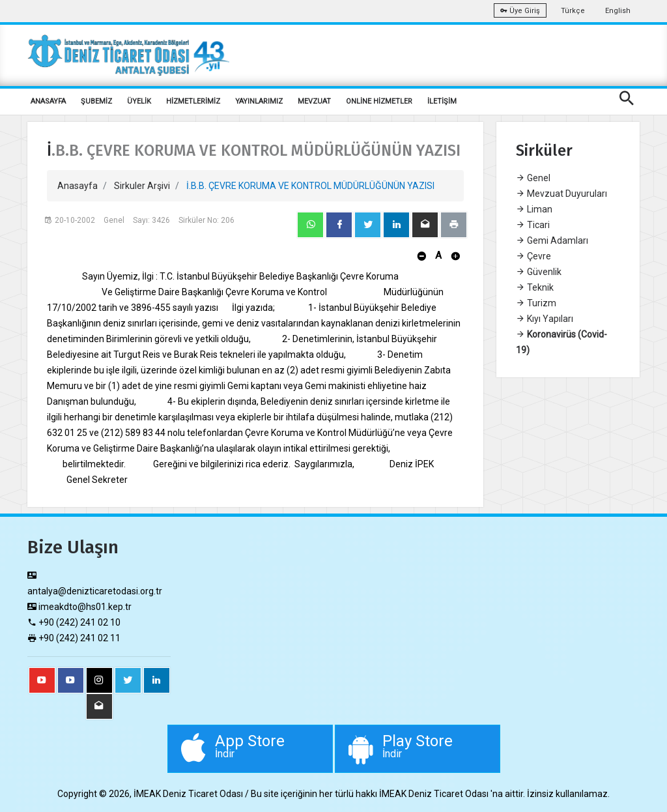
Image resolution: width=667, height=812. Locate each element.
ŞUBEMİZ (96, 101)
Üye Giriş (520, 11)
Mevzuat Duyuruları (561, 194)
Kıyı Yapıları (545, 319)
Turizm (536, 303)
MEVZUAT (314, 101)
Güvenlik (539, 272)
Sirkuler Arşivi (142, 186)
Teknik (535, 287)
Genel (533, 178)
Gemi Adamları (552, 240)
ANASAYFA (48, 101)
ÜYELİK (139, 101)
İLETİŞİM (442, 101)
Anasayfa (78, 186)
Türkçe (573, 11)
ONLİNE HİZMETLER (379, 101)
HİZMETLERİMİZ (193, 101)
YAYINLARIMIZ (259, 101)
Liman (534, 209)
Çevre (533, 256)
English (618, 11)
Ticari (533, 225)
